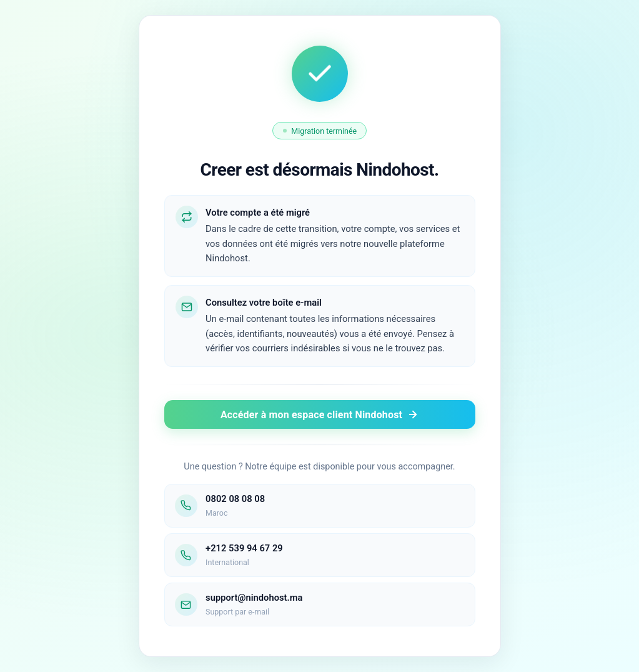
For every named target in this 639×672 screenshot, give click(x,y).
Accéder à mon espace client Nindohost (319, 415)
